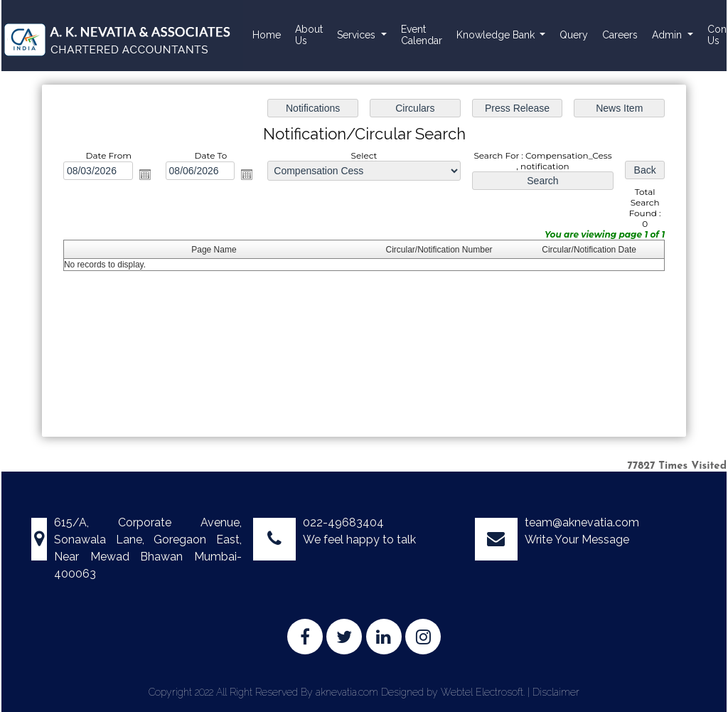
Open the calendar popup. (146, 175)
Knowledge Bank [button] (497, 35)
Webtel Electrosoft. (483, 692)
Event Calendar (422, 35)
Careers (620, 35)
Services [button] (358, 35)
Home (267, 35)
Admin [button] (668, 35)
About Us (309, 35)
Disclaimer (556, 692)
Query (574, 35)
